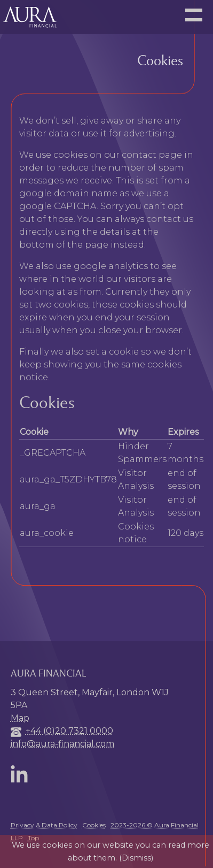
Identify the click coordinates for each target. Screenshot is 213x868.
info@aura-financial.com (62, 744)
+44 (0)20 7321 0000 (69, 731)
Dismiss (136, 858)
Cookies (94, 825)
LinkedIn (21, 774)
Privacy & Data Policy (44, 825)
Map (20, 718)
